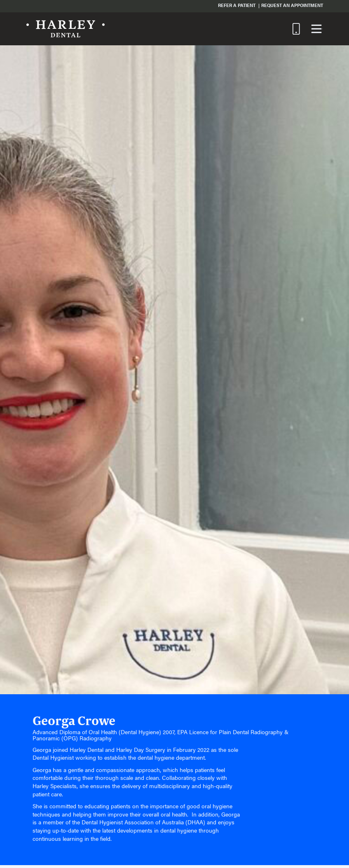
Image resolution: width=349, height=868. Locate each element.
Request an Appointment (292, 5)
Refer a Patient (237, 5)
